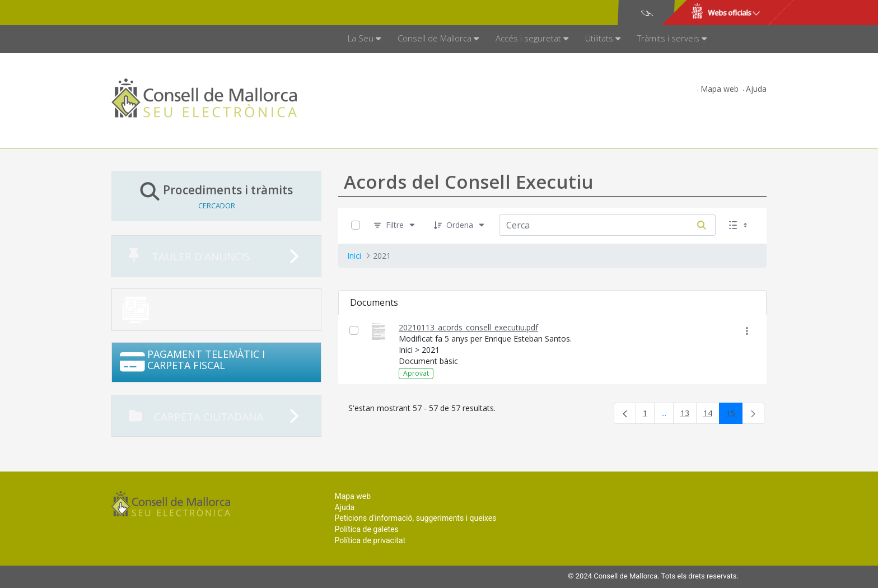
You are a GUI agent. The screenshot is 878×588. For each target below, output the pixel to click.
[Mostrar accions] (747, 331)
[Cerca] (702, 225)
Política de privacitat (370, 540)
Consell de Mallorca (150, 13)
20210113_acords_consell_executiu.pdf (468, 327)
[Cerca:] (594, 225)
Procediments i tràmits (216, 196)
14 (711, 415)
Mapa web (720, 89)
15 (734, 415)
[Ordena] (460, 225)
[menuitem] (364, 39)
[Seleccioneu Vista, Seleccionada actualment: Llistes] (739, 225)
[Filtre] (395, 225)
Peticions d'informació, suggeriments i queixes (415, 518)
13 (688, 415)
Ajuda (756, 89)
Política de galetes (366, 529)
